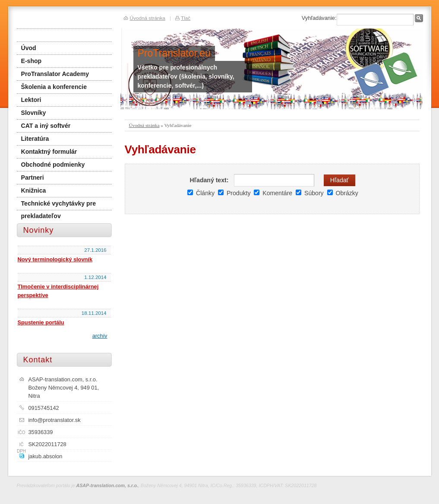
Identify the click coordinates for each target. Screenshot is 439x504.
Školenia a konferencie (54, 87)
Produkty (234, 193)
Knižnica (34, 190)
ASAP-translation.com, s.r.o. (107, 485)
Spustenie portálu (41, 322)
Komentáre (273, 193)
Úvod (29, 48)
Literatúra (35, 139)
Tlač (186, 18)
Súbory (310, 193)
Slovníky (34, 113)
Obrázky (343, 193)
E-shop (32, 61)
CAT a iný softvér (46, 126)
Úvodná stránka (144, 125)
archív (100, 336)
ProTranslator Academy (55, 74)
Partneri (33, 178)
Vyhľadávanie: (319, 18)
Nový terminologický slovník (55, 259)
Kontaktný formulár (49, 152)
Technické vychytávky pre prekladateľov (58, 205)
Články (201, 193)
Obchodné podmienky (53, 165)
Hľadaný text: (209, 180)
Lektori (31, 100)
